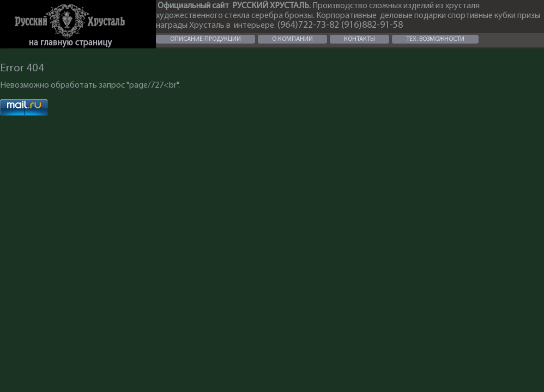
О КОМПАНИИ (292, 39)
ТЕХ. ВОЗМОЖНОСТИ (435, 39)
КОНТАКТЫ (359, 39)
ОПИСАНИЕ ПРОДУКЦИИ (205, 39)
